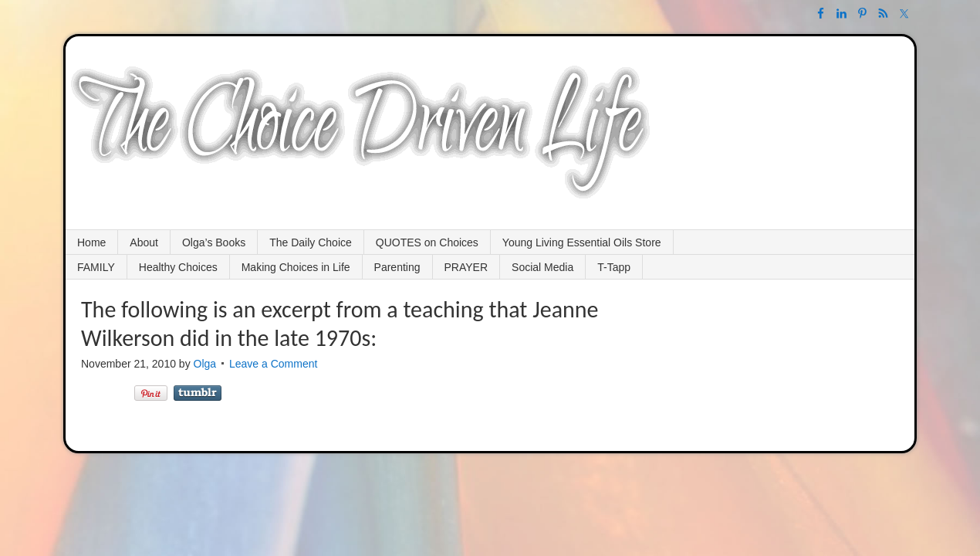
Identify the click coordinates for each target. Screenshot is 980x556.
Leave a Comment (273, 364)
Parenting (397, 267)
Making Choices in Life (296, 267)
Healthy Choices (178, 267)
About (144, 242)
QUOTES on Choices (427, 242)
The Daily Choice (311, 242)
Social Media (542, 267)
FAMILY (96, 267)
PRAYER (466, 267)
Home (91, 242)
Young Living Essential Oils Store (582, 242)
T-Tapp (614, 267)
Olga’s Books (214, 242)
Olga (205, 364)
